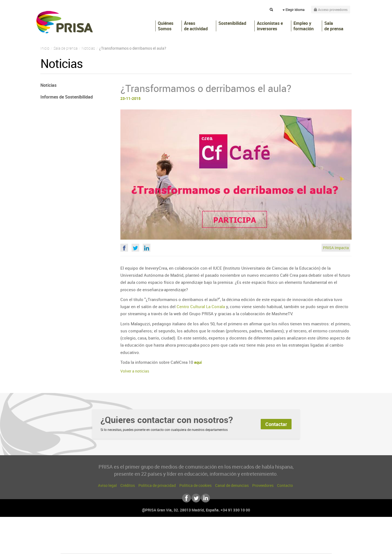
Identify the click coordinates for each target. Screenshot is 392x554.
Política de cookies (195, 485)
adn (273, 530)
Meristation (281, 546)
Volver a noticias (135, 371)
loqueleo (254, 546)
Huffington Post (141, 538)
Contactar (276, 424)
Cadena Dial (228, 538)
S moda (230, 546)
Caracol (293, 530)
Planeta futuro (269, 538)
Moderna (157, 546)
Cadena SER (238, 530)
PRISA (65, 22)
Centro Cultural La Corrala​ (201, 306)
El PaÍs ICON (207, 546)
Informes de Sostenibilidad (67, 97)
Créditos (128, 485)
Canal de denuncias (232, 485)
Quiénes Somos (166, 26)
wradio (187, 538)
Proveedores (263, 485)
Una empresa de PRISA (85, 534)
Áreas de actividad (196, 26)
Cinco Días (208, 538)
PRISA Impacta (336, 248)
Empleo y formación (304, 26)
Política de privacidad (157, 485)
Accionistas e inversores (270, 26)
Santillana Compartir (214, 530)
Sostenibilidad (232, 23)
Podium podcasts (184, 546)
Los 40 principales (160, 530)
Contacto (285, 485)
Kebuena (288, 538)
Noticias (48, 85)
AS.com (255, 530)
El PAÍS (134, 530)
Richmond (130, 546)
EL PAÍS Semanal (249, 538)
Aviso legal (107, 485)
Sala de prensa (334, 26)
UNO (171, 538)
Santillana (185, 530)
